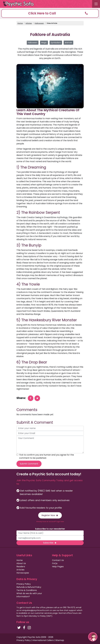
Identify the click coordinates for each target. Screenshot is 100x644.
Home (20, 23)
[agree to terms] (17, 455)
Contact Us (58, 560)
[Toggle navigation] (96, 4)
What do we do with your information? (29, 595)
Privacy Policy (24, 584)
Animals (68, 43)
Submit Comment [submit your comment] (29, 464)
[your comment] (50, 445)
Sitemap (60, 640)
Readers (21, 567)
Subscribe (50, 543)
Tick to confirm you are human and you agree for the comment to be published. (47, 456)
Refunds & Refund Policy (29, 587)
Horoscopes (23, 573)
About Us (21, 563)
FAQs (55, 563)
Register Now (50, 515)
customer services (43, 613)
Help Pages (58, 567)
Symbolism (56, 43)
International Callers (43, 640)
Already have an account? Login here (50, 522)
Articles (29, 23)
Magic (44, 43)
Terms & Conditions (27, 590)
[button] (50, 13)
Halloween (39, 23)
